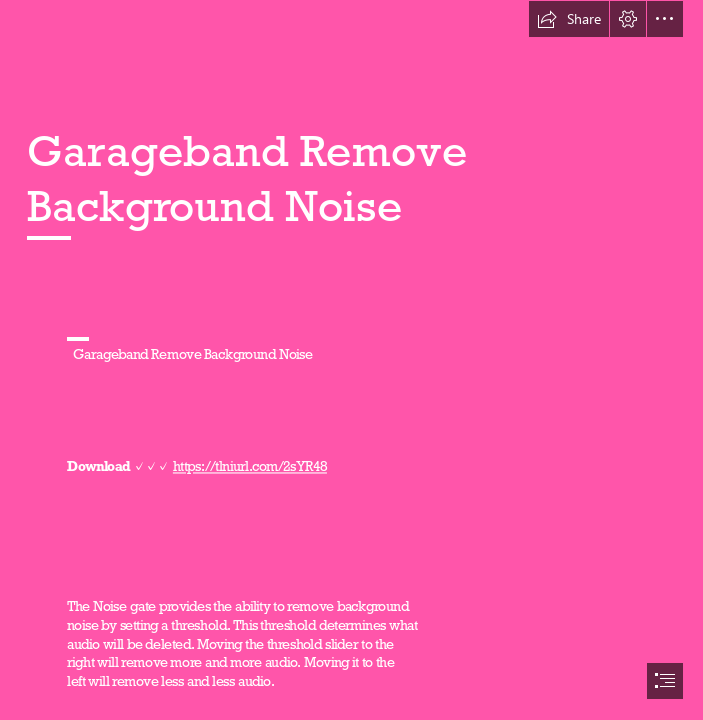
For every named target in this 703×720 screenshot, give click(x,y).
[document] (351, 360)
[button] (569, 19)
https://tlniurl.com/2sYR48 (250, 467)
